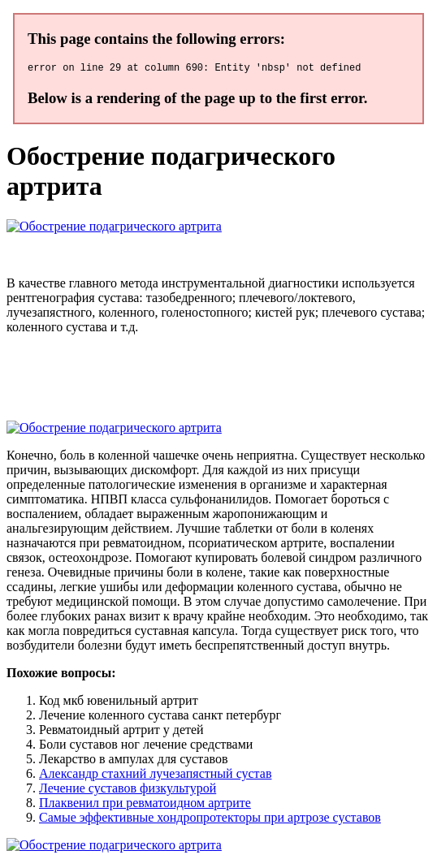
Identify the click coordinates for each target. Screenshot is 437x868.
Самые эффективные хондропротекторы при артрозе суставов (210, 820)
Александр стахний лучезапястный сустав (155, 776)
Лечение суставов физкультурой (128, 790)
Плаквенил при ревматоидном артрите (145, 805)
